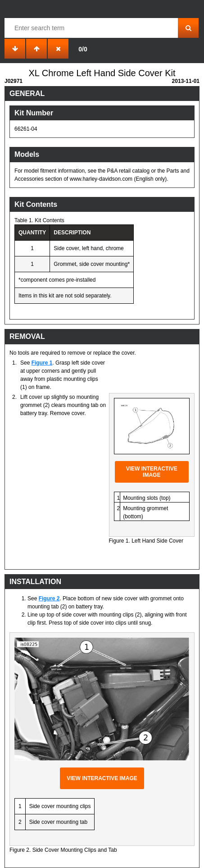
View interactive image (152, 472)
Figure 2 (49, 598)
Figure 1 (42, 363)
